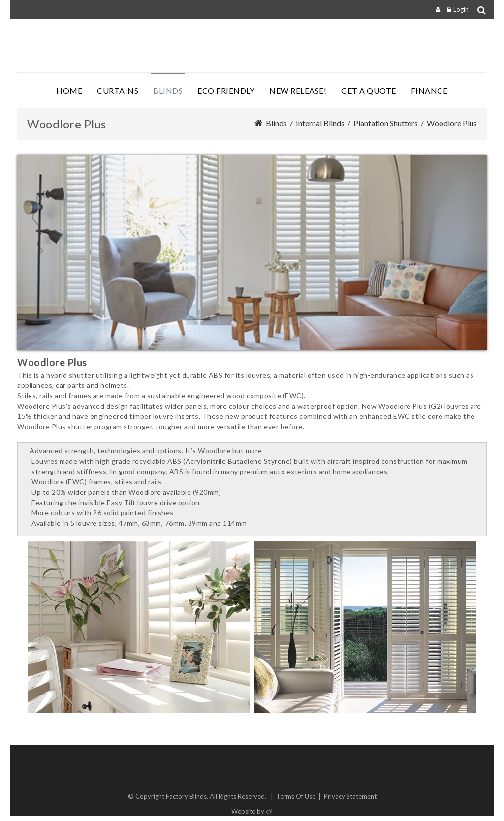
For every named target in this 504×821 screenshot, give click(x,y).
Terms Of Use (296, 796)
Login (461, 9)
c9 (269, 811)
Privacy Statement (350, 796)
